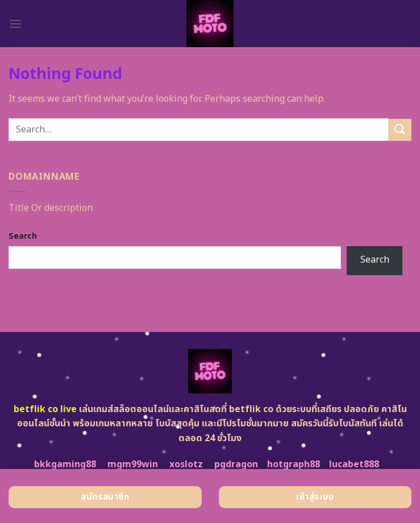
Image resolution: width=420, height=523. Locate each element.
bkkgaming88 (65, 464)
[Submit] (400, 130)
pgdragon (236, 464)
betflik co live (45, 409)
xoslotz (186, 464)
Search (23, 236)
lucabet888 (354, 464)
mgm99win (133, 464)
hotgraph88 (294, 464)
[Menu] (15, 24)
